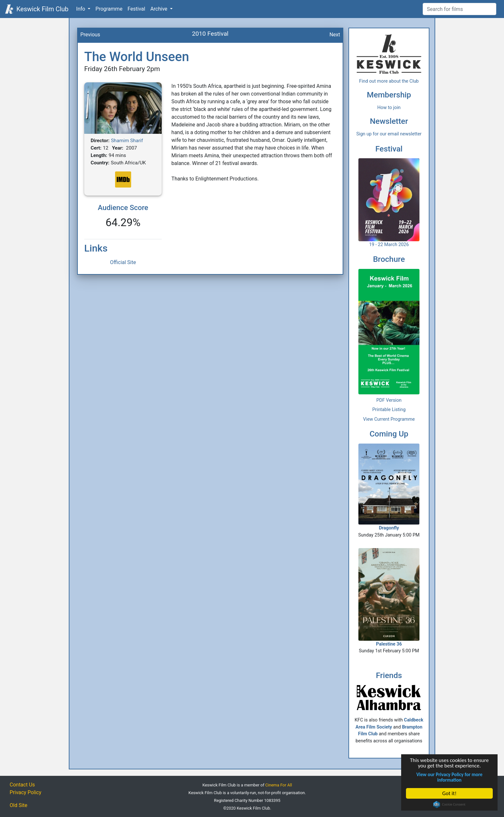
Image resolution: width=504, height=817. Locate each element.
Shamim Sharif (127, 141)
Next (335, 35)
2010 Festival (210, 34)
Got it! (449, 793)
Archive (160, 9)
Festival (136, 9)
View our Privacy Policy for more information (449, 777)
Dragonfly (389, 487)
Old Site (18, 805)
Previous (90, 35)
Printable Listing (389, 410)
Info (81, 9)
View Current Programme (389, 419)
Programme (109, 9)
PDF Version (389, 400)
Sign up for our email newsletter (389, 134)
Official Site (123, 262)
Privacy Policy (26, 792)
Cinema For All (279, 785)
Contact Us (22, 785)
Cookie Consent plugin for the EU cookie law (449, 804)
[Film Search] (459, 9)
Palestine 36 (389, 597)
